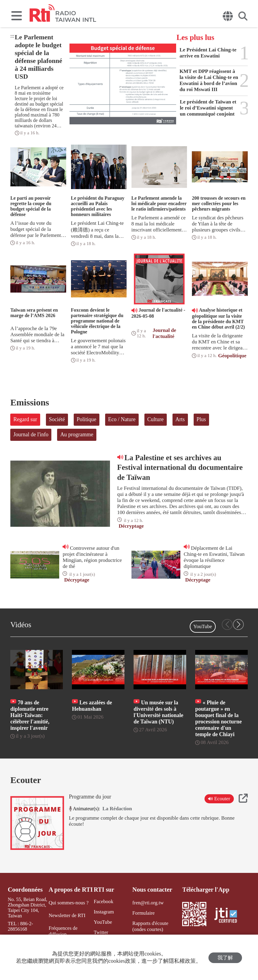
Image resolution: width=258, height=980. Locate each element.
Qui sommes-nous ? (68, 903)
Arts (180, 419)
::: (12, 36)
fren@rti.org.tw (147, 903)
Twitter (100, 931)
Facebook (102, 901)
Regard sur (25, 419)
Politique (87, 419)
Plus (201, 419)
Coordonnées (25, 890)
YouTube (203, 626)
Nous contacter (151, 890)
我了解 (225, 957)
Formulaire (142, 913)
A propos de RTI (70, 890)
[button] (238, 624)
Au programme (77, 434)
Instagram (102, 911)
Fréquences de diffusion (63, 930)
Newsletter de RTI (67, 915)
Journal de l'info (31, 434)
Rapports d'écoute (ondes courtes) (156, 926)
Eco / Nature (122, 419)
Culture (156, 419)
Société (57, 419)
